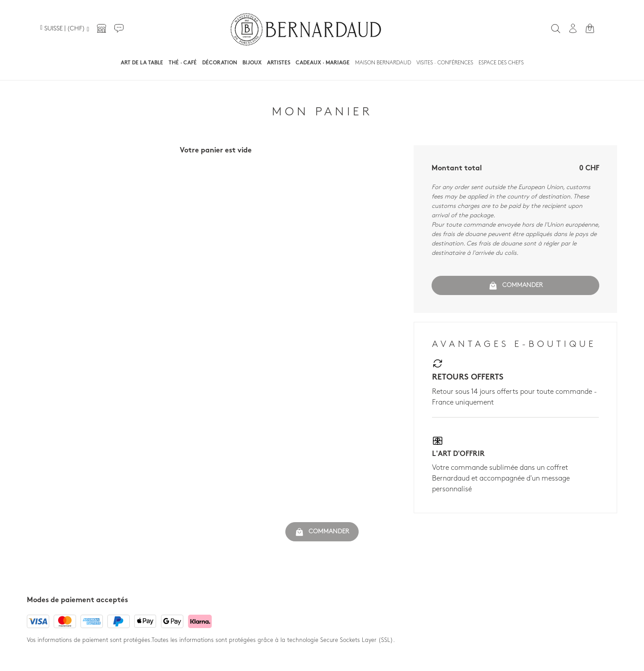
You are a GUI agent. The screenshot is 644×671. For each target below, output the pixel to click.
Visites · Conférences (445, 63)
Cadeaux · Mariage (323, 63)
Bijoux (252, 63)
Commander (516, 286)
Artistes (279, 63)
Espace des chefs (501, 63)
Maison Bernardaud (383, 63)
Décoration (220, 63)
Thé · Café (183, 63)
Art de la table (142, 63)
